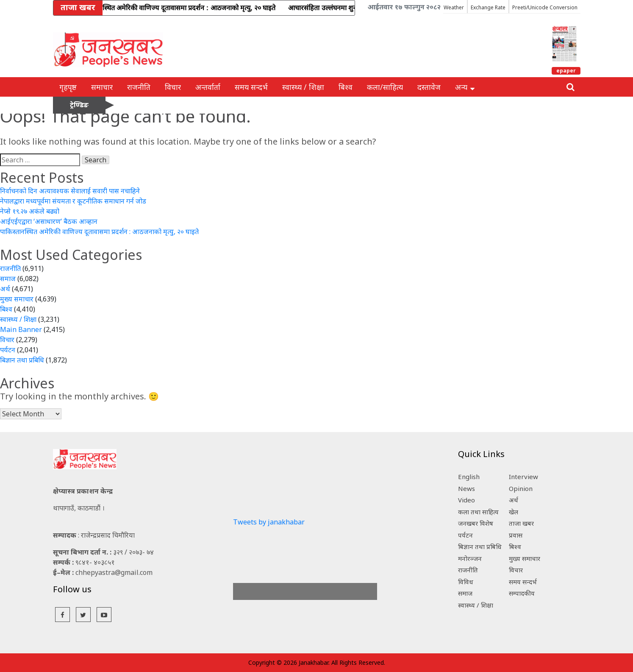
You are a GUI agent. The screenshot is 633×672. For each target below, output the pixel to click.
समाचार (102, 87)
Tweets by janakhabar (269, 522)
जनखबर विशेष (476, 523)
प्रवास (516, 535)
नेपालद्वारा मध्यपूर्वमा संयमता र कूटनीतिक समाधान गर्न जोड (73, 201)
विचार (173, 87)
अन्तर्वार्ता (208, 87)
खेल (514, 512)
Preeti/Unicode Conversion (545, 7)
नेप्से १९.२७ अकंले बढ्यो (30, 211)
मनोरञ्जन (470, 558)
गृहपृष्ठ (68, 87)
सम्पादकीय (522, 593)
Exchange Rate (488, 7)
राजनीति (139, 87)
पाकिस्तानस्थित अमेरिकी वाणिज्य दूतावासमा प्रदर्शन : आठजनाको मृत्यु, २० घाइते (99, 231)
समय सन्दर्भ (251, 87)
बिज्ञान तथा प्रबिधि (22, 360)
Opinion (521, 488)
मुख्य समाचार (17, 299)
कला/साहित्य (385, 87)
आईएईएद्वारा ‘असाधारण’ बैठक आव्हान (49, 221)
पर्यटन (8, 350)
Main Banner (21, 329)
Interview (523, 477)
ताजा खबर (521, 523)
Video (466, 500)
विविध (466, 582)
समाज (8, 279)
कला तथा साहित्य (478, 512)
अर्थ (5, 289)
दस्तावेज (429, 87)
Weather (454, 7)
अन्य (465, 87)
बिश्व (346, 87)
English (469, 477)
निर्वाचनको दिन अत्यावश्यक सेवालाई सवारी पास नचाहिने (70, 191)
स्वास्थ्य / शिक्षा (303, 87)
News (466, 488)
